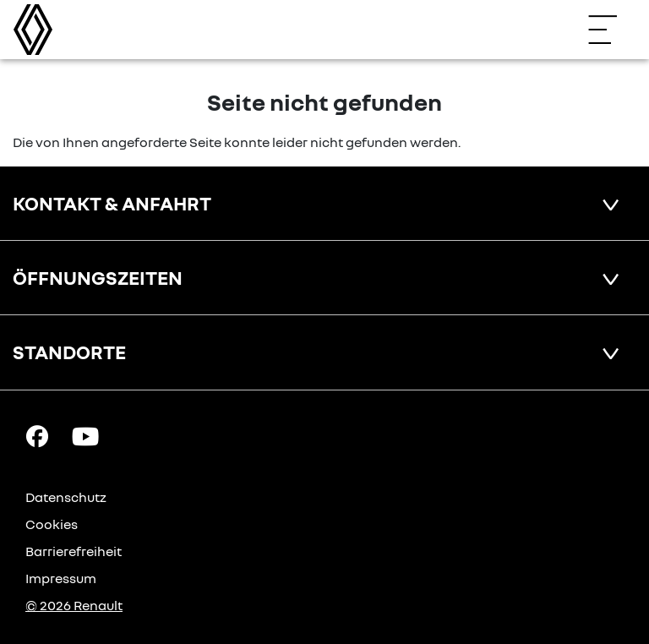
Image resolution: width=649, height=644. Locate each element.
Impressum (61, 578)
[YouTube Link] (85, 434)
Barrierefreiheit (74, 551)
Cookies (52, 524)
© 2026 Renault (74, 605)
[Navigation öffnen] (611, 30)
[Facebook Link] (37, 434)
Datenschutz (66, 497)
